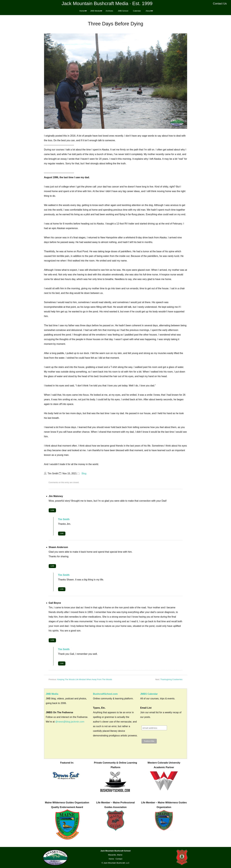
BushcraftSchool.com (105, 694)
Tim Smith (64, 519)
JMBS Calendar (149, 694)
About (148, 11)
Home (82, 11)
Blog (84, 473)
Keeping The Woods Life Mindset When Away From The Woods (85, 679)
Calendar (137, 11)
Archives (109, 11)
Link (52, 510)
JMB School (123, 11)
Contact (119, 859)
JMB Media (95, 11)
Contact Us (220, 4)
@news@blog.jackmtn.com (70, 722)
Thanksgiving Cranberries (171, 679)
